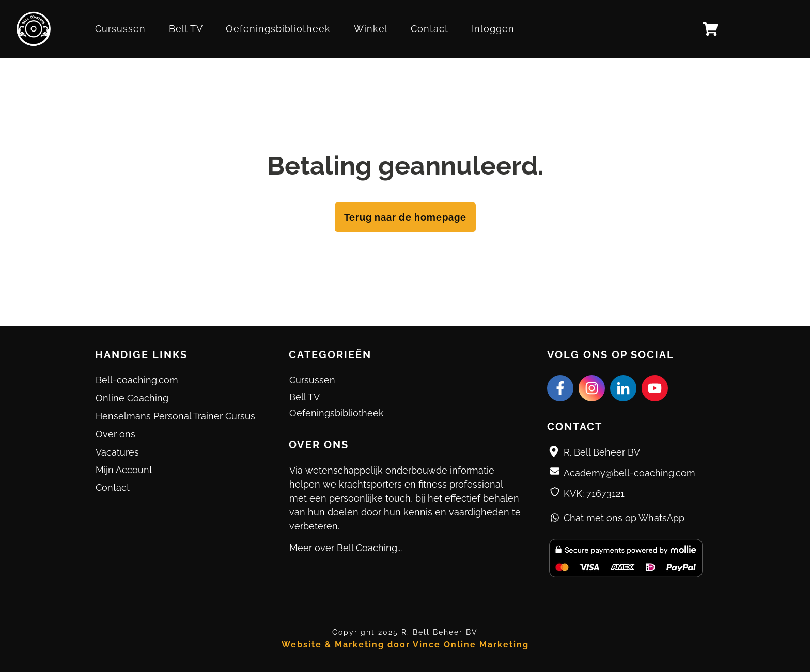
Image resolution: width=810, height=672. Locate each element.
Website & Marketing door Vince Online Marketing (405, 644)
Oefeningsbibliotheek (337, 413)
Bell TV (305, 397)
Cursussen (312, 380)
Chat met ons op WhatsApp (624, 518)
